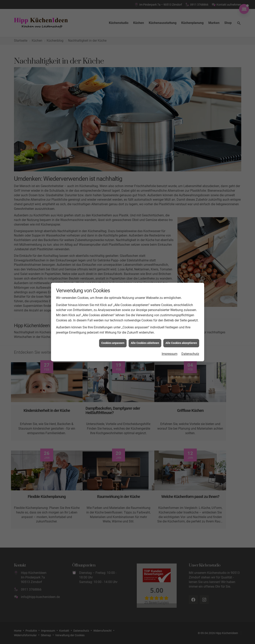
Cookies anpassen (113, 339)
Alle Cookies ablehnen (145, 339)
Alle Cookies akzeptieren (181, 339)
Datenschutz (190, 350)
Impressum (170, 350)
